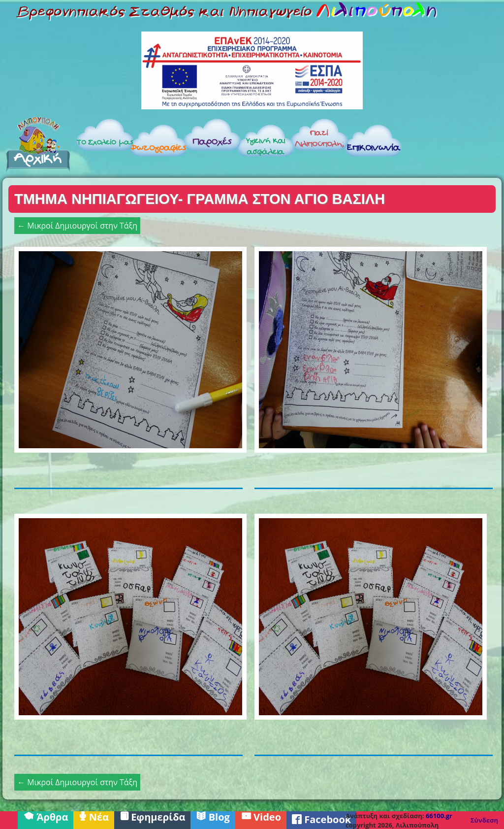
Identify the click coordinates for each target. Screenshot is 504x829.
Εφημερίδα (153, 816)
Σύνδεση (484, 820)
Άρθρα (46, 816)
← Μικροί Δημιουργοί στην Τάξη (77, 226)
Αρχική (38, 144)
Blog (213, 816)
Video (261, 816)
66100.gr (439, 816)
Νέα (94, 816)
